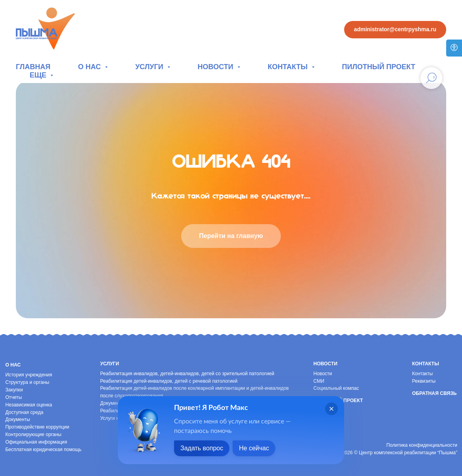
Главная (33, 67)
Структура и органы (27, 382)
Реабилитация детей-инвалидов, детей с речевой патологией (169, 381)
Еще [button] (39, 75)
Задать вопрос (202, 448)
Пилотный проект (379, 67)
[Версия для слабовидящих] (454, 48)
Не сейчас (254, 448)
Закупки (14, 390)
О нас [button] (90, 67)
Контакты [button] (289, 67)
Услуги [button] (150, 67)
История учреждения (28, 375)
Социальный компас (336, 388)
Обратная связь (435, 393)
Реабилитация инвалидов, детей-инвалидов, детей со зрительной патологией (187, 374)
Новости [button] (217, 67)
